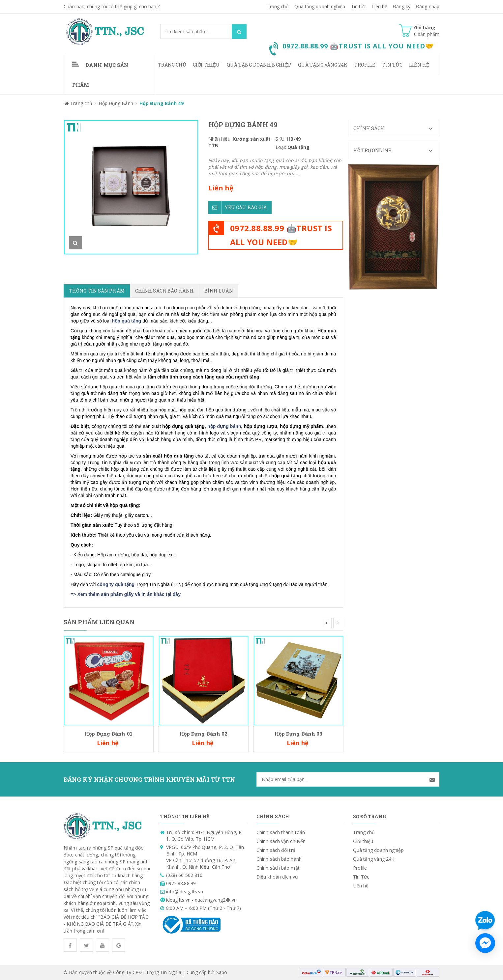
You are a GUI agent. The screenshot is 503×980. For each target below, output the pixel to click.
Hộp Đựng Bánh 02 (204, 734)
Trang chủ (278, 6)
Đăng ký (402, 6)
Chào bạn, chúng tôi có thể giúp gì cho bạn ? (112, 6)
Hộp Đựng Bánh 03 (299, 734)
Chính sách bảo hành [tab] (164, 291)
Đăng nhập (428, 6)
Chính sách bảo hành (279, 859)
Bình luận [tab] (219, 291)
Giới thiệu (207, 65)
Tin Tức (392, 65)
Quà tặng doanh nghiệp (320, 6)
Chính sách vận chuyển (281, 841)
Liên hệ (419, 65)
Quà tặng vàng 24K (323, 65)
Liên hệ (379, 6)
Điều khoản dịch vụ (277, 877)
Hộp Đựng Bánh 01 (109, 734)
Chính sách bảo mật (278, 868)
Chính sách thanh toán (281, 832)
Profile (365, 65)
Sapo (222, 972)
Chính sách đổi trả (276, 850)
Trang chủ (172, 65)
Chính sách (396, 128)
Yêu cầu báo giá (238, 206)
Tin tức (359, 6)
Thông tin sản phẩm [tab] (97, 291)
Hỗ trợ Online (396, 151)
